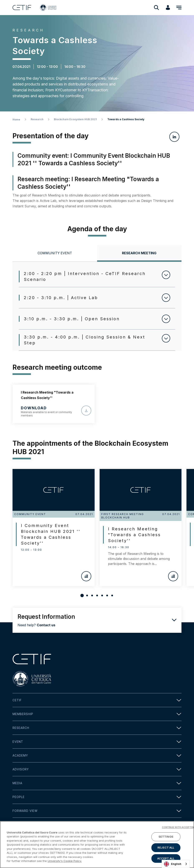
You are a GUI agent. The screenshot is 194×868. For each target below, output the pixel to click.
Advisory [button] (97, 769)
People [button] (97, 797)
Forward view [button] (97, 811)
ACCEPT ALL (166, 858)
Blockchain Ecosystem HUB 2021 (75, 119)
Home (16, 119)
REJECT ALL (166, 847)
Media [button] (97, 783)
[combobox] (176, 864)
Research (37, 119)
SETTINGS (166, 837)
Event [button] (97, 742)
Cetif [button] (97, 700)
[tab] (55, 253)
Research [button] (97, 728)
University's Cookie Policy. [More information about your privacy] (65, 861)
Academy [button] (97, 755)
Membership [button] (97, 714)
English (173, 864)
